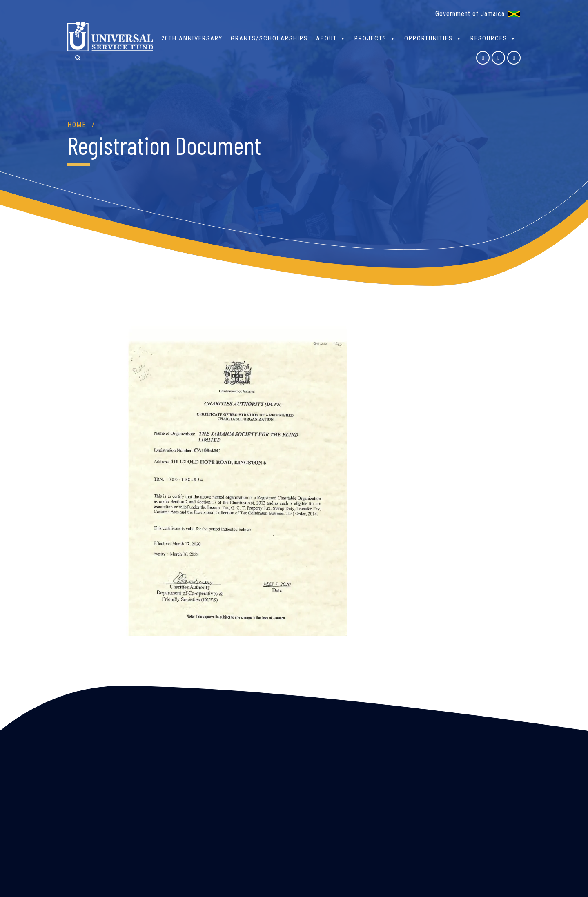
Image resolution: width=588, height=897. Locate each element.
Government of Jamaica (470, 14)
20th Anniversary (192, 38)
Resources (493, 38)
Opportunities (433, 38)
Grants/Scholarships (269, 38)
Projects (375, 38)
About (331, 38)
